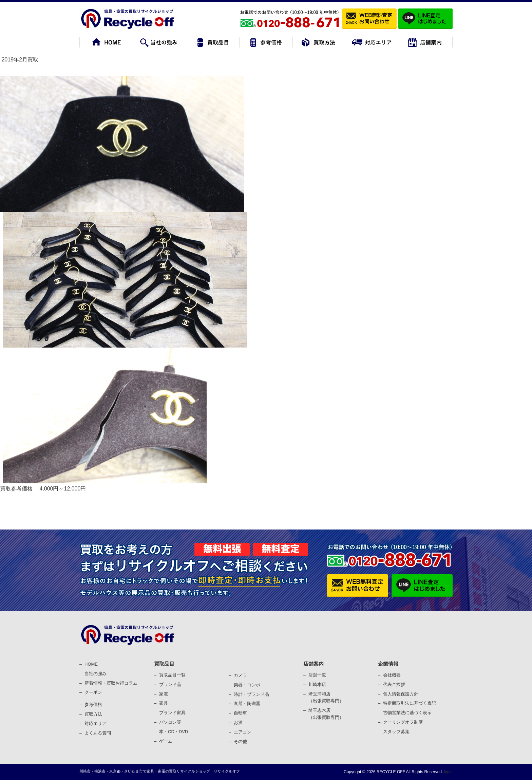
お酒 (238, 722)
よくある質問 (98, 733)
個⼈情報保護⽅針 (401, 694)
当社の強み (96, 674)
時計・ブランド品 (251, 694)
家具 (164, 703)
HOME (91, 664)
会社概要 (392, 675)
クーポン (93, 692)
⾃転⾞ (240, 713)
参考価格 (93, 704)
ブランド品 (170, 684)
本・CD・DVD (174, 732)
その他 (240, 741)
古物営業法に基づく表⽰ (407, 713)
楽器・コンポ (247, 685)
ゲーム (166, 741)
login (448, 772)
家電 (164, 694)
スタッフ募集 (396, 732)
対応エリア (96, 723)
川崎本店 (317, 684)
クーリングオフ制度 (403, 722)
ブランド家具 (172, 713)
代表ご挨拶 (394, 684)
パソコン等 (170, 722)
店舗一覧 (317, 675)
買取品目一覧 (172, 675)
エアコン (243, 732)
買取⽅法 (93, 714)
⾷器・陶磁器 (247, 703)
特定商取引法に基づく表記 (410, 703)
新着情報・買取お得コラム (111, 683)
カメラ (240, 675)
